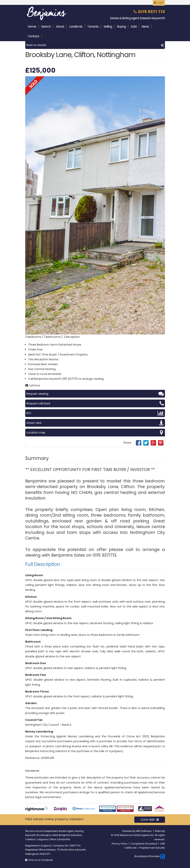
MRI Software (144, 831)
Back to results (95, 45)
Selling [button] (108, 27)
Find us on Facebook (39, 860)
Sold (134, 27)
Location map (95, 433)
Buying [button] (121, 27)
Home (32, 27)
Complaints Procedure (144, 844)
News (145, 27)
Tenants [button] (93, 27)
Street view (95, 423)
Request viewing (95, 394)
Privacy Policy (120, 844)
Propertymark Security (152, 848)
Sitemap (160, 831)
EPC (95, 413)
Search (46, 27)
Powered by (129, 831)
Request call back (95, 403)
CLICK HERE (150, 820)
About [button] (60, 27)
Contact (33, 36)
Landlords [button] (76, 27)
